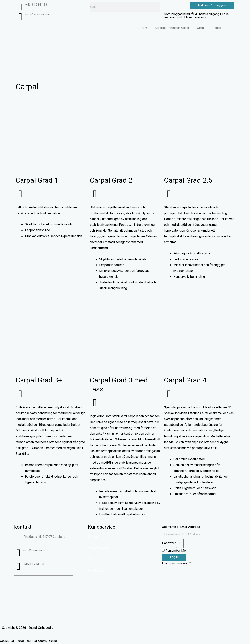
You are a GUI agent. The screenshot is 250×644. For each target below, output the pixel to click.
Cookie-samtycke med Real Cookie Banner (29, 641)
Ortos (201, 28)
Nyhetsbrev (96, 571)
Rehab (217, 28)
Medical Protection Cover (172, 28)
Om (145, 28)
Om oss (93, 537)
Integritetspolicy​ (99, 548)
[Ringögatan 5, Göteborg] (43, 590)
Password (169, 543)
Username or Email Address (181, 527)
